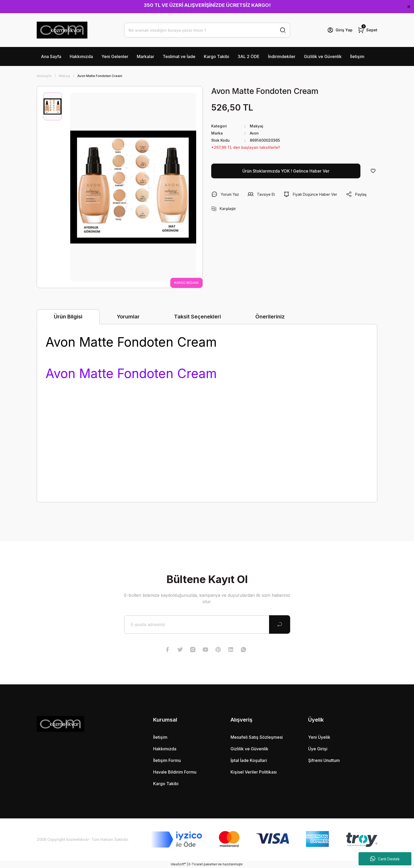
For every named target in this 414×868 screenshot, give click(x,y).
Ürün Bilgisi (68, 317)
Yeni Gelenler (115, 56)
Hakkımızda (81, 56)
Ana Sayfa (51, 56)
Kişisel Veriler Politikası (254, 772)
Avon (254, 133)
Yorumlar (128, 317)
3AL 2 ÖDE (249, 56)
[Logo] (62, 30)
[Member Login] (340, 30)
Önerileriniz (270, 317)
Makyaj (257, 126)
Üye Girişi (318, 749)
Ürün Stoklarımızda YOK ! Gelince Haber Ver (286, 171)
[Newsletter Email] (207, 624)
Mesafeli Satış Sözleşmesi (257, 737)
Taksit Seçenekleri (197, 317)
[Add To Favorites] (373, 171)
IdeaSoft (178, 864)
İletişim (357, 56)
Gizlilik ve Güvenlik (323, 56)
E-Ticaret (196, 864)
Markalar (145, 56)
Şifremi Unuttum (324, 760)
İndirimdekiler (282, 56)
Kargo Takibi (217, 56)
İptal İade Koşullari (249, 760)
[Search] (207, 30)
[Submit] (280, 624)
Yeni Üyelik (319, 737)
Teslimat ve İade (179, 56)
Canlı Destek (385, 859)
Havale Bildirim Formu (175, 772)
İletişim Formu (167, 760)
